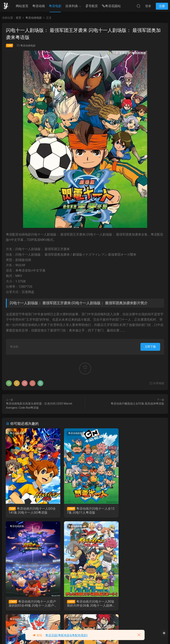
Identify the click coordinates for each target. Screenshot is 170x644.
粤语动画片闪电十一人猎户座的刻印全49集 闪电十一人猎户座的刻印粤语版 (139, 511)
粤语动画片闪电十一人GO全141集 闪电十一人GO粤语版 (31, 511)
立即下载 (150, 347)
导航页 (92, 6)
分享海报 (157, 383)
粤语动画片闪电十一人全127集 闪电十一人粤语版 (139, 604)
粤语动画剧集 (17, 433)
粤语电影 (55, 6)
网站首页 (22, 6)
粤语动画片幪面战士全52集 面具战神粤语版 (137, 404)
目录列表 (72, 6)
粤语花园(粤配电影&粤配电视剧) (66, 635)
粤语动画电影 (28, 46)
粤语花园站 (111, 6)
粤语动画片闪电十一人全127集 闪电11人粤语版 (85, 511)
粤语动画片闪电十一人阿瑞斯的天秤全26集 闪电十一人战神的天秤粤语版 (31, 604)
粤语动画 (39, 6)
